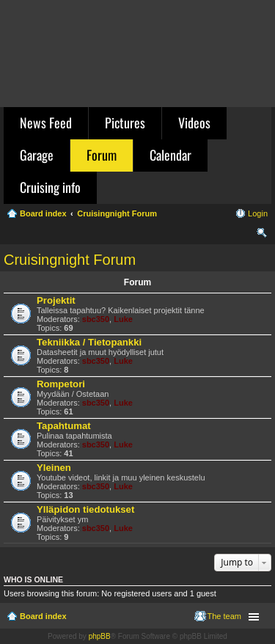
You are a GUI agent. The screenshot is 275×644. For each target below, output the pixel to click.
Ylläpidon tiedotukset (85, 509)
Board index (43, 616)
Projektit (56, 300)
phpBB (100, 636)
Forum (102, 155)
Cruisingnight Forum (70, 260)
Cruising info (50, 187)
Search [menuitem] (262, 235)
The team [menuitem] (224, 616)
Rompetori (61, 384)
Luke (123, 319)
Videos (194, 122)
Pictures (125, 122)
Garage (37, 155)
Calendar (170, 155)
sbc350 (96, 319)
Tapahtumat (64, 426)
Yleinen (54, 468)
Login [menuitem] (258, 213)
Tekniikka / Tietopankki (89, 342)
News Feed (46, 122)
